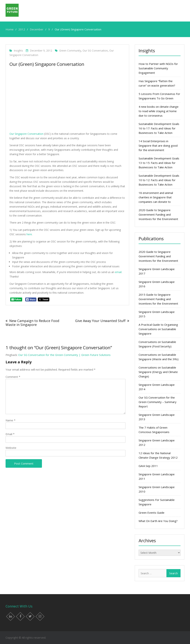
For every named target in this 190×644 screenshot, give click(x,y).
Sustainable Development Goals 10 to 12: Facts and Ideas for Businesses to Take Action (159, 180)
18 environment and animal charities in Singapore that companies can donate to (156, 197)
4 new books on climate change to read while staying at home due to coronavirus (159, 111)
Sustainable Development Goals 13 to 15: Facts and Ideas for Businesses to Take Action (159, 163)
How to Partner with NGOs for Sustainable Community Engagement (158, 68)
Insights (18, 51)
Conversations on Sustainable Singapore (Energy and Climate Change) (158, 372)
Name (10, 420)
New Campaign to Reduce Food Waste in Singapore (32, 323)
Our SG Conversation (95, 51)
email (118, 272)
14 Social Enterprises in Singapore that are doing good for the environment (158, 146)
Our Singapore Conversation (26, 134)
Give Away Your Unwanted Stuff (100, 321)
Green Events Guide (151, 513)
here (29, 234)
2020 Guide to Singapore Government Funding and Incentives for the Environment (158, 214)
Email (10, 434)
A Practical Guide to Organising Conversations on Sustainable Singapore (158, 329)
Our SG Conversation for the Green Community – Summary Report (158, 402)
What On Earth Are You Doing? (158, 521)
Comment (13, 377)
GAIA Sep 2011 (148, 466)
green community (70, 51)
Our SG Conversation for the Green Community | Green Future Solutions (64, 355)
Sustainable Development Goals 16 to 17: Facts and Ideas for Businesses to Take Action (159, 128)
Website (11, 448)
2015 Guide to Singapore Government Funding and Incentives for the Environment (158, 299)
